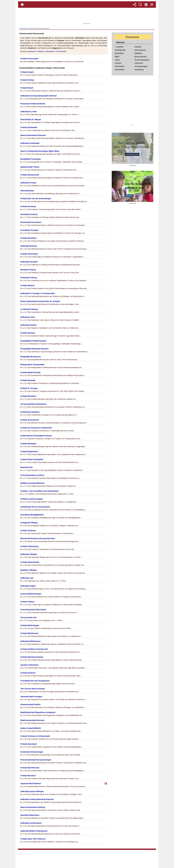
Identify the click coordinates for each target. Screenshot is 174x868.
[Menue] (152, 5)
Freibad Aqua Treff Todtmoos (33, 839)
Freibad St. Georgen (29, 388)
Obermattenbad (27, 191)
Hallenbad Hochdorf (29, 262)
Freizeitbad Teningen (29, 230)
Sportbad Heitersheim (30, 815)
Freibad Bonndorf (28, 776)
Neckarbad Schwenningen (32, 752)
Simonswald (23, 28)
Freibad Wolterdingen (30, 625)
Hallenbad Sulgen (28, 586)
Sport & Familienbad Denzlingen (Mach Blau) (40, 151)
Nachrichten (120, 66)
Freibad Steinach (28, 333)
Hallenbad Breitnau (29, 246)
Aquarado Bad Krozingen (31, 697)
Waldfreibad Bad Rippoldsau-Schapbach (38, 712)
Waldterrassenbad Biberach (32, 483)
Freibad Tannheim (28, 531)
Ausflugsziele (120, 50)
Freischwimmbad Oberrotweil (33, 610)
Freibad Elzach (27, 88)
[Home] (22, 5)
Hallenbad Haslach (29, 325)
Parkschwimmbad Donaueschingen (36, 760)
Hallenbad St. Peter (29, 112)
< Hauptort (119, 47)
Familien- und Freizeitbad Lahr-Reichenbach (40, 491)
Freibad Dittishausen (29, 633)
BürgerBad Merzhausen (31, 357)
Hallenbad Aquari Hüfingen (32, 791)
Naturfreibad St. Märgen (31, 119)
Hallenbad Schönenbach (31, 823)
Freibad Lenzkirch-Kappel (32, 499)
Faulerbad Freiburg (29, 278)
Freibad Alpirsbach (29, 744)
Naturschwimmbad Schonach (33, 135)
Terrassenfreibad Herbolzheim (33, 404)
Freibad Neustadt (28, 380)
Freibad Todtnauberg (29, 546)
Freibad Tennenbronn (30, 420)
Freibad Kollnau (27, 80)
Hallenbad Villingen (29, 554)
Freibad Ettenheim (28, 396)
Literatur (118, 63)
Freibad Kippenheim (29, 451)
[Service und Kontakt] (146, 5)
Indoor (117, 60)
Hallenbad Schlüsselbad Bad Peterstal (37, 799)
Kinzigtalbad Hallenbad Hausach (34, 349)
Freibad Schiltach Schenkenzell (34, 649)
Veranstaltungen (141, 66)
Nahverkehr (120, 70)
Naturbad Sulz (27, 467)
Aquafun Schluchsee (29, 665)
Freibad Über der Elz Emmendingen (36, 199)
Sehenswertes (140, 50)
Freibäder (40, 51)
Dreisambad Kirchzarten (31, 222)
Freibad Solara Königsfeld (32, 459)
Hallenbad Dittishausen (30, 641)
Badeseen (32, 51)
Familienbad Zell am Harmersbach (35, 507)
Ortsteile (138, 47)
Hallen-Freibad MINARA (31, 728)
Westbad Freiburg (28, 270)
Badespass (119, 53)
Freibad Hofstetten (28, 238)
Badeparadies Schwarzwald (32, 365)
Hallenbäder (50, 51)
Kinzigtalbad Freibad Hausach (33, 341)
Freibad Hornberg (28, 206)
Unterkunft (139, 63)
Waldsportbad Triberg (30, 167)
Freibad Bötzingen (28, 444)
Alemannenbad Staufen (31, 704)
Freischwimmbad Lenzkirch (32, 475)
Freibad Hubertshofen (30, 562)
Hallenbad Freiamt (28, 183)
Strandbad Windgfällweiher (32, 515)
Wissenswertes (141, 57)
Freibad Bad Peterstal (30, 768)
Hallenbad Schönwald (30, 143)
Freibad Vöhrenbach (29, 254)
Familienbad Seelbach (30, 412)
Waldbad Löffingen (29, 570)
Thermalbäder (61, 51)
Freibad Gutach (27, 72)
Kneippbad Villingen (29, 523)
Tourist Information (142, 60)
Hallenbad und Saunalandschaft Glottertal (38, 96)
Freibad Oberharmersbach (32, 657)
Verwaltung (139, 70)
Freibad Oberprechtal (30, 175)
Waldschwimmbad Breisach (32, 720)
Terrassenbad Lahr (29, 618)
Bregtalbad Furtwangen (31, 159)
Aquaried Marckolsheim (31, 784)
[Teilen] (135, 5)
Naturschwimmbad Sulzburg (33, 807)
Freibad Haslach (27, 285)
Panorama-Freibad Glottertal (33, 104)
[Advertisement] (87, 16)
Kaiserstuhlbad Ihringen (31, 594)
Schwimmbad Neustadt (30, 372)
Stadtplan (138, 53)
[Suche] (140, 5)
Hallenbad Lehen (28, 317)
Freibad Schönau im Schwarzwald (35, 736)
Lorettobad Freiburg (29, 309)
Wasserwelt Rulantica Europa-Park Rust (38, 538)
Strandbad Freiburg (29, 214)
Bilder (117, 57)
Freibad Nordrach (28, 673)
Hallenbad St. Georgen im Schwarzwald (37, 293)
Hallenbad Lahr (27, 578)
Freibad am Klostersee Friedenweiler (36, 428)
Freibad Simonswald (29, 59)
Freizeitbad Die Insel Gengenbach (35, 681)
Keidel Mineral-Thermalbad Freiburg (36, 436)
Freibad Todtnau (28, 602)
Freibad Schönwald (29, 127)
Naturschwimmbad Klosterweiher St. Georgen (40, 301)
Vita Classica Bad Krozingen (33, 689)
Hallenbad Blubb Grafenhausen (34, 831)
